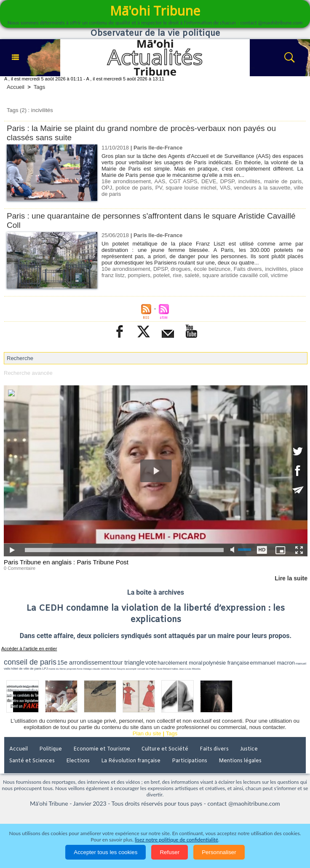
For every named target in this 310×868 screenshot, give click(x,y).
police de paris (134, 188)
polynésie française (226, 663)
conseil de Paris (146, 669)
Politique (51, 749)
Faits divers (248, 269)
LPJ (45, 669)
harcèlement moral (180, 663)
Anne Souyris (118, 669)
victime (279, 275)
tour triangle (128, 662)
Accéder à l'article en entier (29, 649)
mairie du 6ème (57, 669)
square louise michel (191, 188)
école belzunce (212, 269)
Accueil (16, 87)
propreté (71, 669)
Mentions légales (240, 761)
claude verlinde (101, 669)
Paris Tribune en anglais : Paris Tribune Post (66, 562)
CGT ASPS (183, 181)
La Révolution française (131, 761)
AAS (160, 181)
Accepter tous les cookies (106, 852)
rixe (177, 275)
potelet (162, 275)
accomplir (131, 669)
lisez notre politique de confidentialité (176, 840)
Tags (39, 87)
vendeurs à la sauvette (262, 188)
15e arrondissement (84, 662)
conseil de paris (30, 662)
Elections (78, 761)
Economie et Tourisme (102, 749)
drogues (180, 269)
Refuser (170, 852)
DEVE (209, 181)
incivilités (249, 181)
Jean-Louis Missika (190, 669)
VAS (225, 188)
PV (159, 188)
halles (175, 669)
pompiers (139, 275)
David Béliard (163, 669)
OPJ (107, 188)
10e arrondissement (126, 269)
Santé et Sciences (32, 761)
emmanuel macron (273, 663)
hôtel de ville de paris (26, 669)
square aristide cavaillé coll (235, 275)
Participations (190, 761)
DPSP (227, 181)
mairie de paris (283, 181)
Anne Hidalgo (84, 669)
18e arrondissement (126, 181)
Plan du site (147, 733)
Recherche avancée (28, 373)
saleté (192, 275)
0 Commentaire (20, 568)
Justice (249, 749)
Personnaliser (219, 852)
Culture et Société (165, 749)
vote (151, 662)
